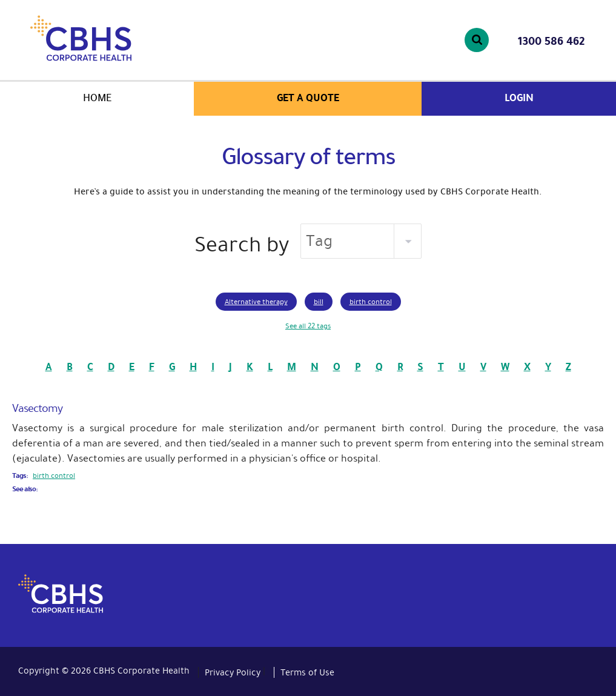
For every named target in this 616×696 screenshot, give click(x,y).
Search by (242, 244)
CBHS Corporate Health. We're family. (114, 38)
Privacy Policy (233, 672)
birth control (371, 302)
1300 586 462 (551, 41)
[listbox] (361, 241)
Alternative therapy (256, 302)
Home (97, 98)
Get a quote (308, 98)
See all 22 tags (308, 326)
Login (519, 98)
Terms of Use (307, 672)
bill (319, 302)
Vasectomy (37, 408)
